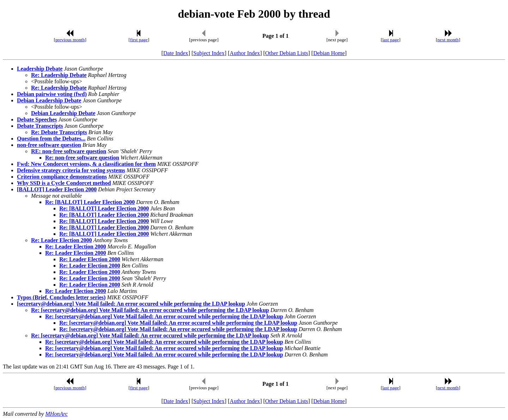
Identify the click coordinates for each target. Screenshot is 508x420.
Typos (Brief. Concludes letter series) (61, 297)
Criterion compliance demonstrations (62, 177)
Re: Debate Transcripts (59, 132)
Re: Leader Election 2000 (62, 240)
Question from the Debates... (51, 139)
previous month (70, 40)
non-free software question (49, 145)
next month (448, 40)
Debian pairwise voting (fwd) (52, 94)
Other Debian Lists (287, 53)
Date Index (176, 53)
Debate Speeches (37, 119)
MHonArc (56, 414)
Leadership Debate (40, 69)
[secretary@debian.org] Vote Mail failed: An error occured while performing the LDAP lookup (131, 304)
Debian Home (329, 53)
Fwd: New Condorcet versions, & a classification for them (86, 164)
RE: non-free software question (69, 151)
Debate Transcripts (40, 126)
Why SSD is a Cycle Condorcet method (64, 183)
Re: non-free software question (82, 158)
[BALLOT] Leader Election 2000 (57, 189)
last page (391, 40)
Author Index (245, 53)
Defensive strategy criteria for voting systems (71, 170)
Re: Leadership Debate (59, 75)
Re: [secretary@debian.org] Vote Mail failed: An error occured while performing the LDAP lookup (150, 310)
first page (139, 40)
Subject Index (209, 53)
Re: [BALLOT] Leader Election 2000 (90, 202)
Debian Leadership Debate (49, 100)
